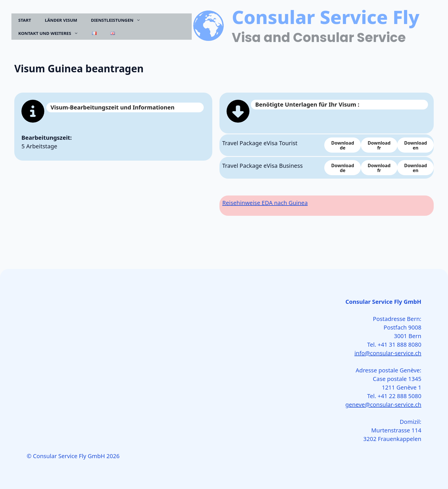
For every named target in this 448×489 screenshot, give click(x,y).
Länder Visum (61, 20)
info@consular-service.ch (388, 353)
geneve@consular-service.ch (383, 405)
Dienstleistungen (119, 20)
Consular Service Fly (326, 17)
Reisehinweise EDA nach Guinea (265, 203)
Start (25, 20)
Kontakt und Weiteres (52, 33)
